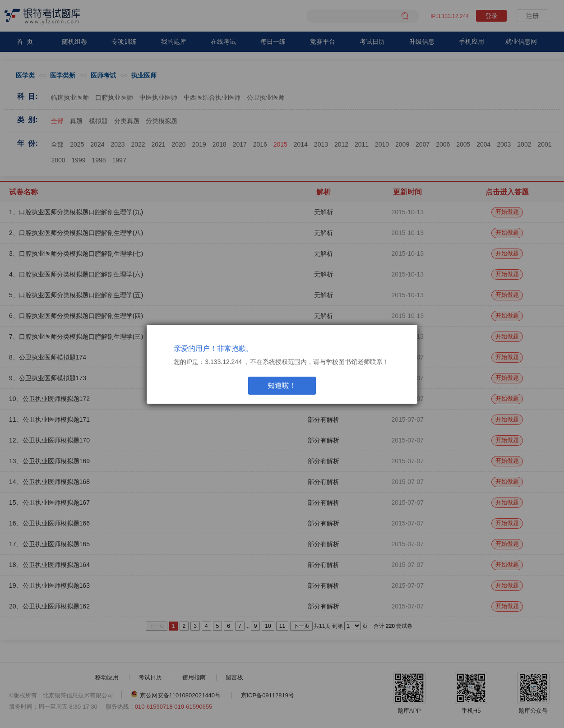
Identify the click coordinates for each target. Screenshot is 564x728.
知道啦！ (282, 385)
